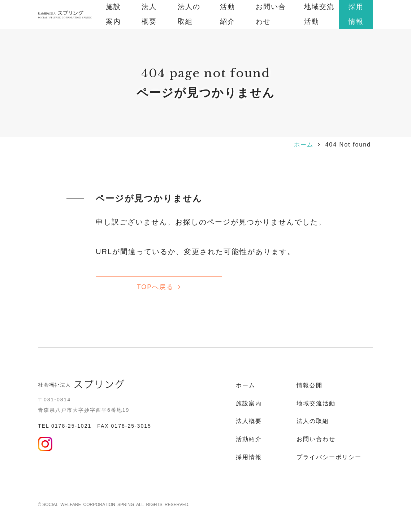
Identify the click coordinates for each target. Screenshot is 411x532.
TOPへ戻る (155, 287)
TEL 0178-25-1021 (65, 426)
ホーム (304, 145)
